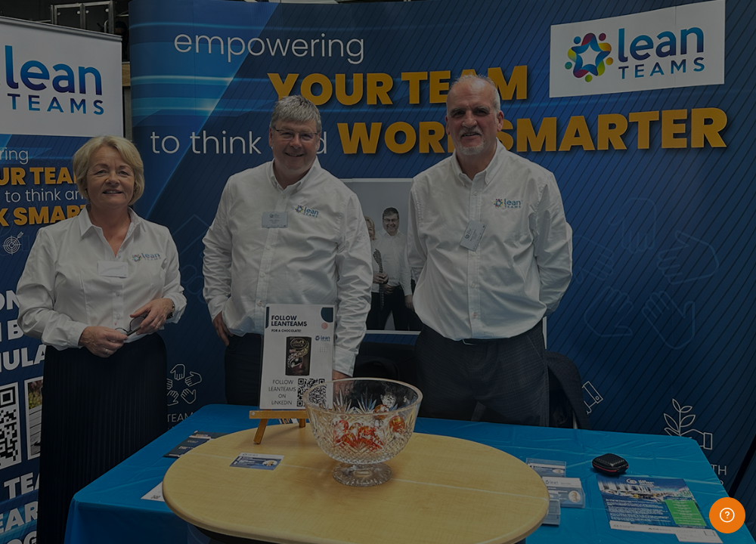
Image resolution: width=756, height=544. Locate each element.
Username (490, 195)
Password (489, 266)
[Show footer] (727, 515)
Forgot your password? (686, 332)
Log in (597, 375)
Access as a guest (597, 474)
